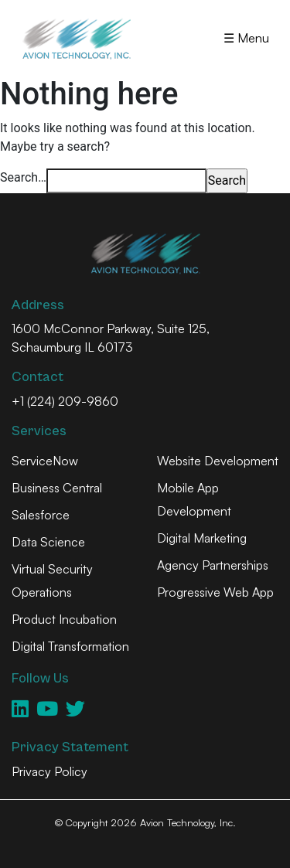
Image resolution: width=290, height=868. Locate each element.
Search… (23, 177)
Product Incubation (64, 619)
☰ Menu (246, 38)
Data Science (48, 542)
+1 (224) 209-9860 (65, 401)
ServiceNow (45, 461)
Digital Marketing (202, 538)
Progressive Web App (215, 592)
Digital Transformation (70, 646)
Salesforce (41, 515)
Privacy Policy (49, 771)
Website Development (218, 461)
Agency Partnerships (213, 565)
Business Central (57, 488)
